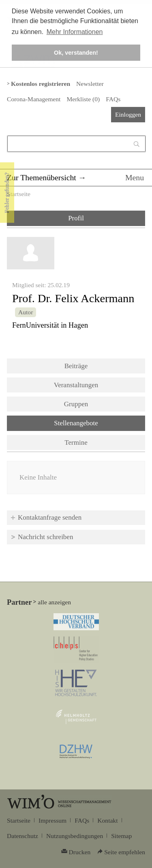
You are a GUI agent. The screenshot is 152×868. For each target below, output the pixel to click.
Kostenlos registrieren (41, 84)
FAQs (113, 99)
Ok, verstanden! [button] (76, 53)
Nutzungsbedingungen (75, 836)
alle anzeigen (54, 602)
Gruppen (76, 404)
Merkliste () (83, 99)
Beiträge (76, 366)
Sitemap (121, 836)
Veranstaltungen (76, 385)
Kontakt (107, 820)
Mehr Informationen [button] (75, 32)
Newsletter (90, 84)
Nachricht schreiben (45, 537)
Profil (76, 218)
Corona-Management (34, 99)
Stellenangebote (97, 422)
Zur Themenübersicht (42, 177)
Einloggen (128, 114)
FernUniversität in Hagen (50, 325)
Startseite (19, 194)
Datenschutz (22, 836)
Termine (76, 443)
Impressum (52, 820)
